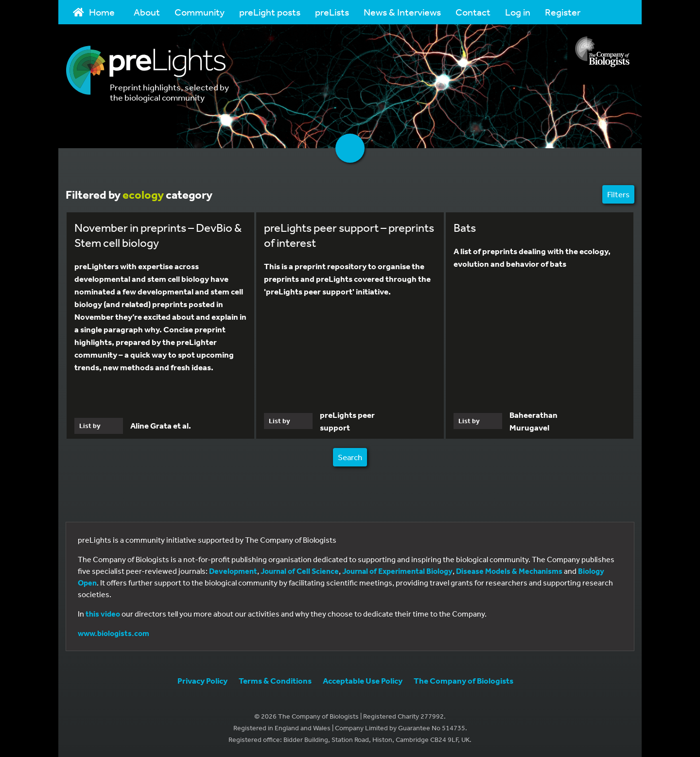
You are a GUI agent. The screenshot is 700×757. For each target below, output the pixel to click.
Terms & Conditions (275, 680)
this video (103, 614)
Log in (518, 12)
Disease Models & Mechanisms (509, 571)
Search (350, 457)
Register (563, 12)
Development (233, 571)
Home (94, 12)
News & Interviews (402, 12)
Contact (473, 12)
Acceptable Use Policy (363, 680)
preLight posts (270, 12)
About (147, 12)
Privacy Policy (202, 680)
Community (200, 12)
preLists (332, 12)
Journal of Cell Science (300, 571)
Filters (618, 194)
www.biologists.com (114, 633)
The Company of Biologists (464, 680)
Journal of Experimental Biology (397, 571)
